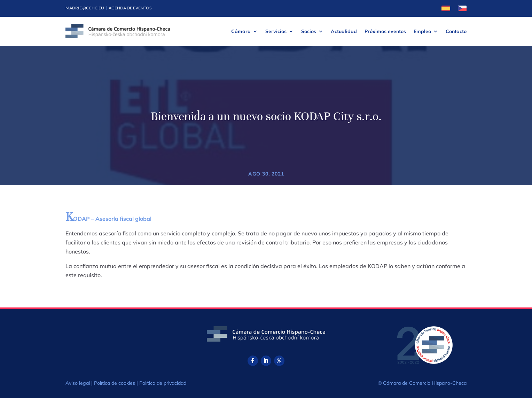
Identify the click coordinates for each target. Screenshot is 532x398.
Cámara (241, 31)
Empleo (422, 31)
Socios (309, 31)
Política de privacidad (163, 383)
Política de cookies (115, 383)
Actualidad (344, 31)
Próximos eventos (385, 31)
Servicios (276, 31)
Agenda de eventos (130, 8)
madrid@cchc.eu (85, 8)
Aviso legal (78, 383)
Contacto (456, 31)
